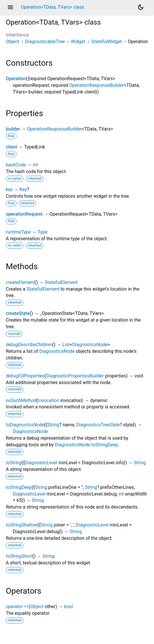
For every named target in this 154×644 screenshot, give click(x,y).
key (9, 189)
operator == (17, 607)
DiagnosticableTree (45, 42)
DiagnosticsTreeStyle (98, 425)
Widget (78, 42)
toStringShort (19, 556)
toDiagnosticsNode (25, 425)
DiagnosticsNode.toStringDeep (86, 445)
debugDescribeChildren (29, 345)
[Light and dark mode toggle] (141, 7)
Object (12, 42)
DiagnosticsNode (90, 345)
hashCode (16, 165)
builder (13, 129)
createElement (20, 282)
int (35, 165)
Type (43, 232)
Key (23, 189)
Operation (16, 79)
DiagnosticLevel (41, 463)
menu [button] (10, 7)
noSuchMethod (21, 400)
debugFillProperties (25, 376)
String (53, 425)
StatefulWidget (107, 42)
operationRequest (24, 214)
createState (18, 313)
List (66, 345)
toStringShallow (22, 525)
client (11, 147)
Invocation (48, 400)
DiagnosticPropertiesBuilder (75, 376)
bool (68, 607)
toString (14, 463)
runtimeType (18, 232)
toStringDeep (19, 487)
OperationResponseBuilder (97, 85)
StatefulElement (61, 282)
